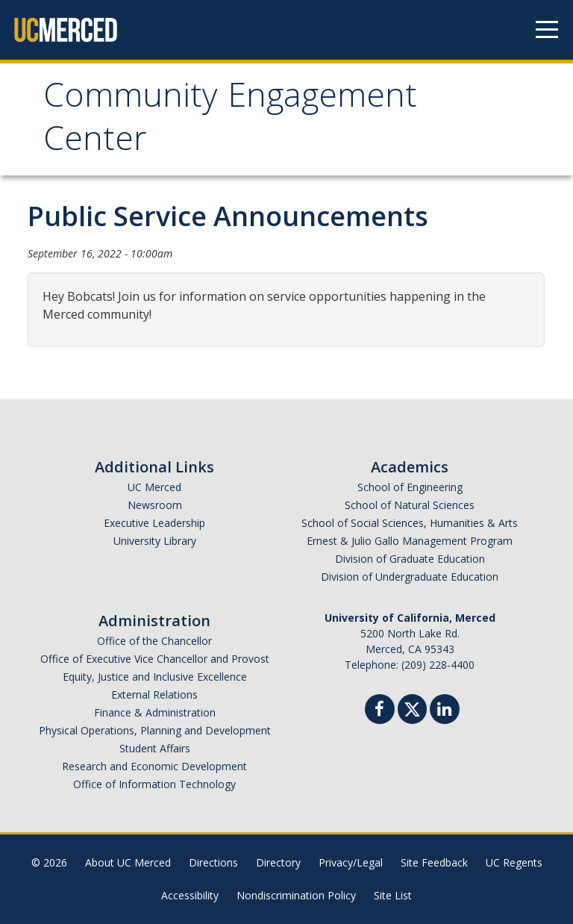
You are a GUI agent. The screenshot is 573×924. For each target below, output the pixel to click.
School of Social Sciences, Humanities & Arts (410, 523)
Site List (393, 895)
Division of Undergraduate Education (410, 577)
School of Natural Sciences (410, 505)
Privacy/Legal (351, 862)
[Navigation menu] (547, 30)
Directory (278, 862)
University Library (155, 541)
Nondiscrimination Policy (296, 895)
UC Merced (154, 487)
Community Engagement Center (230, 121)
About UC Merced (128, 862)
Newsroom (155, 505)
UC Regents (514, 862)
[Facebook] (380, 711)
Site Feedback (434, 862)
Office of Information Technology (154, 784)
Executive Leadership (154, 523)
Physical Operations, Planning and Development (155, 730)
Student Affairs (155, 748)
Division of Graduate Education (410, 559)
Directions (213, 862)
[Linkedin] (445, 711)
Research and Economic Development (154, 766)
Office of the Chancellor (154, 641)
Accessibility (190, 895)
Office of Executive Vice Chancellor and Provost (155, 659)
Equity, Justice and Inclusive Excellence (155, 677)
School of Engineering (410, 487)
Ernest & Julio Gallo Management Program (410, 541)
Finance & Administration (155, 712)
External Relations (154, 694)
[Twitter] (412, 707)
